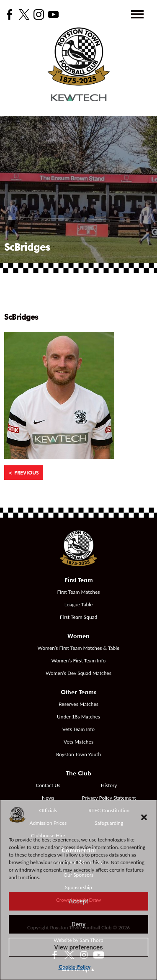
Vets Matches (78, 742)
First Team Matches (78, 592)
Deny (79, 924)
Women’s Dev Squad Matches (78, 673)
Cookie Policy (75, 967)
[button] (144, 817)
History (109, 785)
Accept (78, 901)
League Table (79, 604)
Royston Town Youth (78, 754)
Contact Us (48, 785)
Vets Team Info (78, 729)
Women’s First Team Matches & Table (79, 648)
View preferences (78, 947)
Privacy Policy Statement (109, 798)
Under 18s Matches (78, 717)
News (48, 798)
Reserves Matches (78, 704)
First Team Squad (79, 617)
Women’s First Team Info (79, 661)
